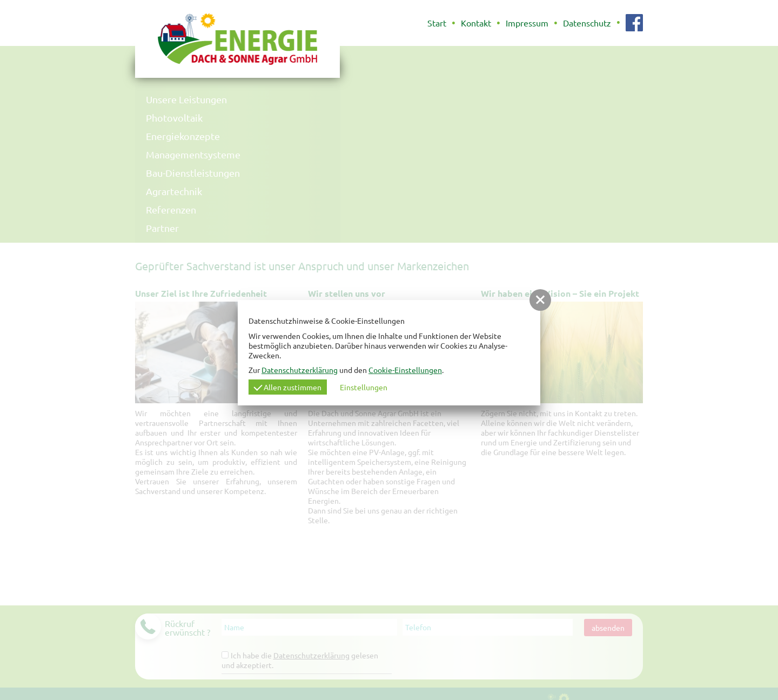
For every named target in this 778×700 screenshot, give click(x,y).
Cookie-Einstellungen (405, 370)
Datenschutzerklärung (300, 370)
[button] (540, 300)
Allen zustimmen (287, 387)
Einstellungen (364, 387)
